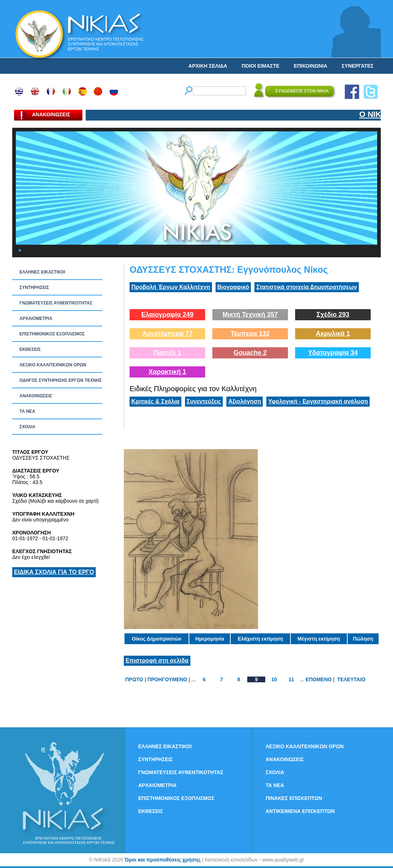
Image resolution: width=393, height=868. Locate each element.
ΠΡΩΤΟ (134, 679)
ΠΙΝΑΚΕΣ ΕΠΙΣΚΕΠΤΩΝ (294, 798)
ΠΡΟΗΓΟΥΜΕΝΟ (168, 679)
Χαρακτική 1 (167, 372)
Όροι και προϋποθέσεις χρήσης (162, 860)
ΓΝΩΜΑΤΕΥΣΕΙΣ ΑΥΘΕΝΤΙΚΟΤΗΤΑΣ (56, 303)
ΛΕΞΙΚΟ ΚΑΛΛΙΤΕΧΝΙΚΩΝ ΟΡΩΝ (53, 365)
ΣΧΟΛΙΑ (27, 427)
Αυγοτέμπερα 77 (168, 334)
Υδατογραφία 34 (333, 353)
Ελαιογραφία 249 (167, 315)
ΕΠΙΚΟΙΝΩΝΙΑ (310, 66)
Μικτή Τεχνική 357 (250, 315)
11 (292, 679)
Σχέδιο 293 (333, 315)
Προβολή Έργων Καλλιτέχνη (171, 287)
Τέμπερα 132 (250, 334)
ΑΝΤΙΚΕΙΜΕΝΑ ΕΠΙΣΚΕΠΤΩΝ (300, 811)
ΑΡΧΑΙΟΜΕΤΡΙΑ (36, 318)
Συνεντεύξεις (204, 401)
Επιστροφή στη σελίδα (157, 661)
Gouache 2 (250, 353)
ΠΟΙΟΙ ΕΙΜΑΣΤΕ (260, 66)
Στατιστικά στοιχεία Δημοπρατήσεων (307, 287)
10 (274, 679)
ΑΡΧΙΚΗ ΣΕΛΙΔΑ (208, 66)
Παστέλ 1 (167, 353)
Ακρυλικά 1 (333, 334)
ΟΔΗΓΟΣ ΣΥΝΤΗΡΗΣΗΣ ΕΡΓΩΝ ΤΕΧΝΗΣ (61, 380)
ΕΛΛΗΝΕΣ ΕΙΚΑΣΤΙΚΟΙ (42, 272)
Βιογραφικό (233, 287)
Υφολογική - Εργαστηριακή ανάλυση (318, 401)
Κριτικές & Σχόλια (155, 401)
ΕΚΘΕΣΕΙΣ (30, 349)
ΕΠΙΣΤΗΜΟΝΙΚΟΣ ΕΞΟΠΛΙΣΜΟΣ (52, 334)
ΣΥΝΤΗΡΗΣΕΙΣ (34, 288)
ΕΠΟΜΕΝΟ (319, 679)
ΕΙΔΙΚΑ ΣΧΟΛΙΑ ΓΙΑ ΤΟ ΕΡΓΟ (54, 572)
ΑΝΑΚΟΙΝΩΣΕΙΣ (36, 396)
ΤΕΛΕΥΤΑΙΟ (351, 679)
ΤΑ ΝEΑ (27, 411)
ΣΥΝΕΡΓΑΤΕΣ (358, 66)
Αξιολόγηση (245, 401)
